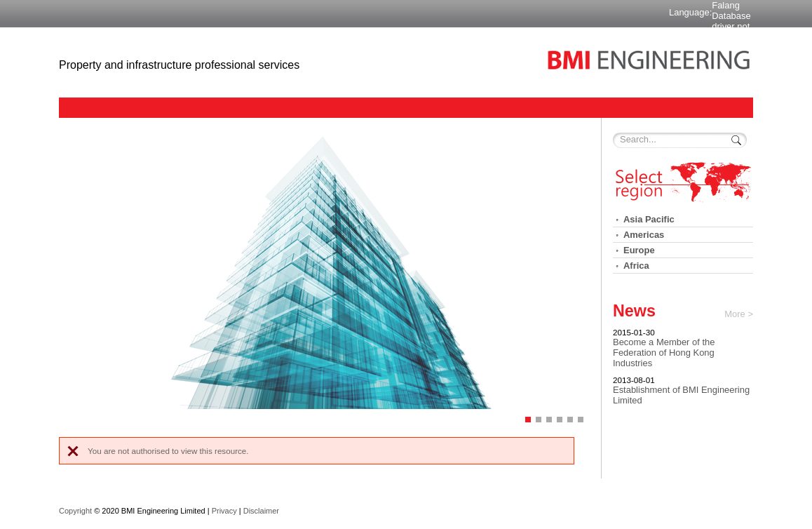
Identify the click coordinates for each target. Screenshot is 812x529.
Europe (639, 250)
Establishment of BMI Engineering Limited (681, 395)
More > (739, 314)
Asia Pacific (649, 219)
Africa (636, 266)
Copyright (75, 511)
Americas (644, 235)
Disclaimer (261, 511)
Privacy (224, 511)
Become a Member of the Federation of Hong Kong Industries (664, 353)
